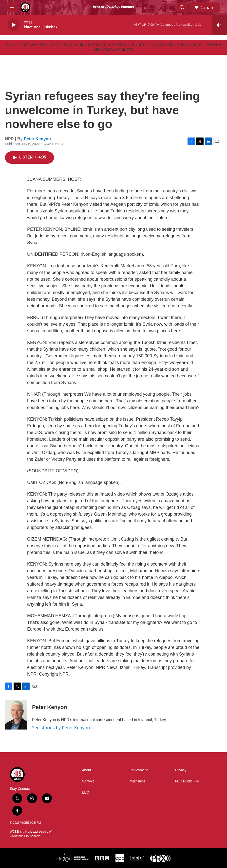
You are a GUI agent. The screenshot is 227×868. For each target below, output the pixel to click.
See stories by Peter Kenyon (61, 728)
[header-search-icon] (182, 7)
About (86, 770)
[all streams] (220, 25)
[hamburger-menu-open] (12, 7)
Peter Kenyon (38, 139)
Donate (207, 8)
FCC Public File (187, 781)
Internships (137, 781)
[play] (14, 25)
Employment (138, 770)
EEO (86, 792)
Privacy (181, 770)
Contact (88, 781)
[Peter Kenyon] (16, 715)
